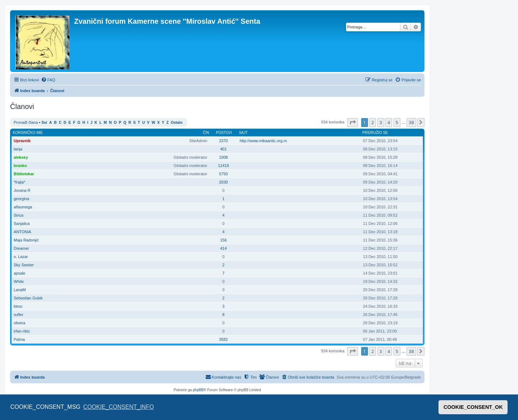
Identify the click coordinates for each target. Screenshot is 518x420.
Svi (44, 123)
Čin (206, 133)
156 (223, 240)
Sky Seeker (24, 265)
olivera (19, 323)
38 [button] (411, 122)
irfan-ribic (22, 331)
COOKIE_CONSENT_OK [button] (473, 407)
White (19, 281)
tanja (18, 149)
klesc (18, 306)
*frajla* (19, 182)
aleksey (21, 157)
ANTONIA (22, 232)
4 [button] (389, 122)
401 (223, 149)
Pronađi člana (26, 122)
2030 (223, 182)
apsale (19, 273)
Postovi (224, 133)
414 (223, 248)
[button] (353, 122)
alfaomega (23, 207)
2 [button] (372, 122)
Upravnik (22, 141)
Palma (19, 339)
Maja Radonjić (26, 240)
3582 (223, 339)
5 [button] (397, 122)
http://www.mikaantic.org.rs (263, 141)
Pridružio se (375, 133)
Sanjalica (22, 223)
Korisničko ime (28, 133)
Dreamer (21, 248)
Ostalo (177, 123)
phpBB (198, 390)
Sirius (19, 215)
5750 (223, 174)
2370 (223, 141)
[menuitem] (48, 80)
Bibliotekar (24, 174)
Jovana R (22, 190)
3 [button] (381, 122)
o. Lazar (21, 257)
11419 (224, 166)
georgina (21, 199)
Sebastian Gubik (28, 298)
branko (20, 166)
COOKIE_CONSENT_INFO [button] (118, 407)
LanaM (20, 290)
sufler (19, 315)
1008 (223, 157)
